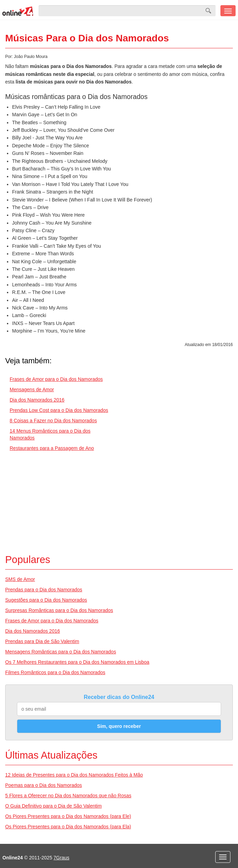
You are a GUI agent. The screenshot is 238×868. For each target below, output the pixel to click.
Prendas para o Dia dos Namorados (44, 590)
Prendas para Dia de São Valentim (42, 641)
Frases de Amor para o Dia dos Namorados (56, 379)
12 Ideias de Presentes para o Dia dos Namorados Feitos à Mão (74, 775)
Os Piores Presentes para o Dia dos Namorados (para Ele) (68, 816)
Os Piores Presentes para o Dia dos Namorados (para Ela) (68, 827)
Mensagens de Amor (32, 389)
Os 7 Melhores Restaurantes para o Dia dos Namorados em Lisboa (77, 662)
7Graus (61, 858)
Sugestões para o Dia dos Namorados (46, 600)
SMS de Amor (20, 579)
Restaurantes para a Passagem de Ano (52, 448)
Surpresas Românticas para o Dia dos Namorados (59, 610)
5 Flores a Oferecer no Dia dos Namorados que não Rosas (68, 796)
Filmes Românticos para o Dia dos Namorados (55, 672)
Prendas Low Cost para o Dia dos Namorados (59, 410)
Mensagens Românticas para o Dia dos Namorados (61, 652)
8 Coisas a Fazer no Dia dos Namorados (53, 421)
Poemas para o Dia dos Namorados (44, 785)
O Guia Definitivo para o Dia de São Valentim (53, 806)
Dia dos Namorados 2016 (37, 400)
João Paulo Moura (31, 57)
